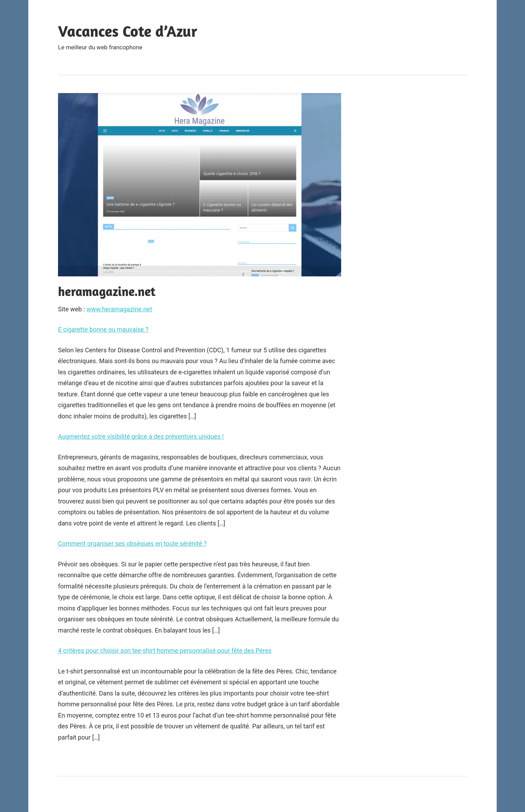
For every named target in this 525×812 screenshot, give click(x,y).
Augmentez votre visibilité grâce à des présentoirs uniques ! (141, 436)
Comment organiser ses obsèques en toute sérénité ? (132, 543)
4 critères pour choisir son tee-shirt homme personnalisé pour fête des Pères (165, 651)
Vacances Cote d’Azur (128, 31)
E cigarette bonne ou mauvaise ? (103, 329)
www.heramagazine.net (119, 309)
